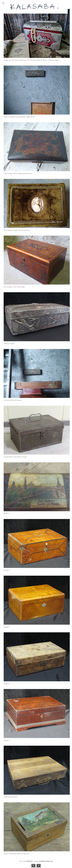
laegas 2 (7, 684)
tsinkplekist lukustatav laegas (15, 457)
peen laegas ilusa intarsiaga (14, 287)
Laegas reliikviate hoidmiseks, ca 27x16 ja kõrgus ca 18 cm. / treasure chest (31, 60)
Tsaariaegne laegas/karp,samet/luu (17, 230)
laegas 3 (7, 627)
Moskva (6, 514)
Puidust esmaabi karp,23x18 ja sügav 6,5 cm (19, 117)
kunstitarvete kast (11, 797)
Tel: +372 (26, 861)
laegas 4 (7, 570)
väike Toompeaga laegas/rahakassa (16, 854)
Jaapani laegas (9, 344)
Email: (43, 861)
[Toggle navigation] (3, 3)
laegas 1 (7, 740)
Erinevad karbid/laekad (13, 400)
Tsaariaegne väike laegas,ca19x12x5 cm (18, 174)
